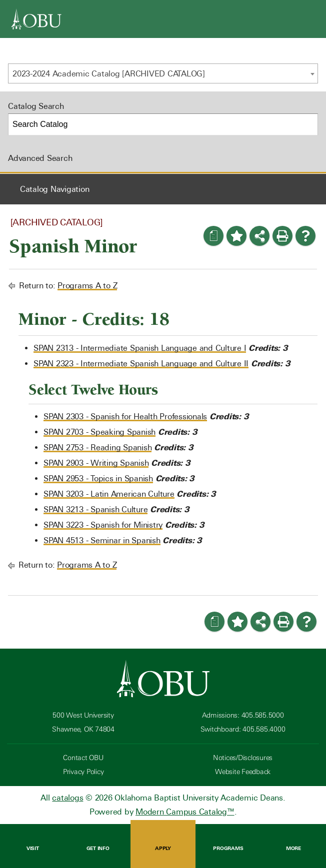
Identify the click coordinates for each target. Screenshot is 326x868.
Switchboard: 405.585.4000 (243, 729)
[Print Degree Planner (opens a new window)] (213, 236)
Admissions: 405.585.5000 (243, 715)
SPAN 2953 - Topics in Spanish (98, 478)
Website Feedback (243, 772)
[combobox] (163, 73)
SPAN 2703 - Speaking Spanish (99, 432)
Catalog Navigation (55, 189)
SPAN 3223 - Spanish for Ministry (103, 525)
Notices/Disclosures (243, 758)
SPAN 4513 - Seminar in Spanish (102, 540)
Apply (163, 841)
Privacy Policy (83, 772)
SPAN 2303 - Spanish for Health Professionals (125, 417)
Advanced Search (40, 158)
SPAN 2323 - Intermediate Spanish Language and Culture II (141, 364)
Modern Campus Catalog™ (185, 812)
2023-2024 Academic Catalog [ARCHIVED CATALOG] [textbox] (109, 74)
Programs (228, 841)
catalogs (67, 798)
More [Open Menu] (293, 841)
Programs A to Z (87, 286)
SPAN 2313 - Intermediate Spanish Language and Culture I (140, 348)
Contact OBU (83, 758)
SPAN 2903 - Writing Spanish (96, 463)
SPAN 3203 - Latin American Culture (109, 494)
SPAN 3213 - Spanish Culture (95, 509)
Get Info (97, 841)
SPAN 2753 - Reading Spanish (97, 447)
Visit (32, 841)
